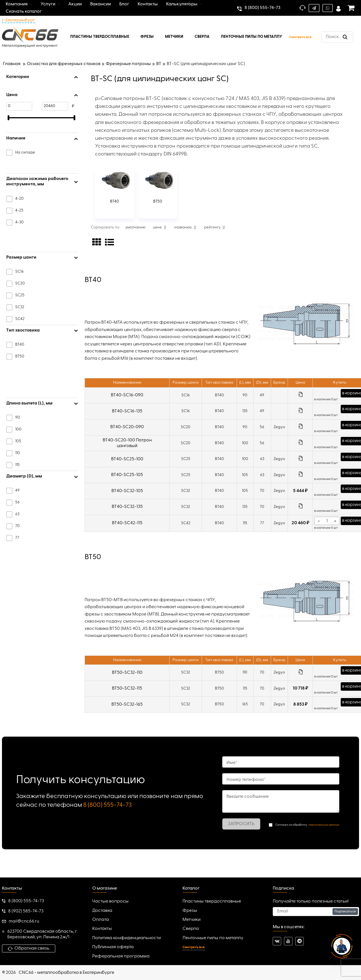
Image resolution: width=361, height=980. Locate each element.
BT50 (158, 201)
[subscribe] (316, 912)
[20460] (55, 106)
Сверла (191, 929)
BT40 (115, 201)
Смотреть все (301, 37)
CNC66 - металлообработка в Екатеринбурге (66, 973)
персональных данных (324, 825)
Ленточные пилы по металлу (213, 938)
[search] (337, 37)
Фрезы (190, 911)
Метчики (191, 920)
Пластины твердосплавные (212, 901)
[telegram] (300, 941)
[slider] (8, 118)
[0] (19, 106)
